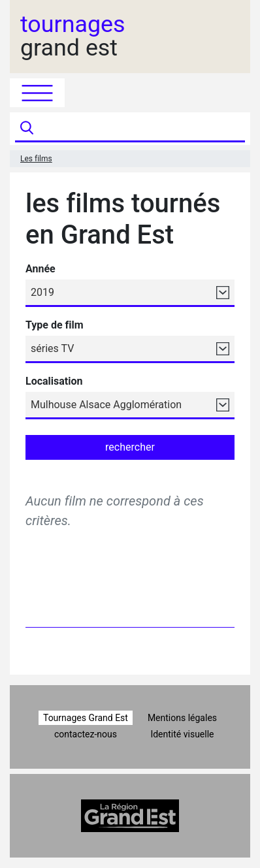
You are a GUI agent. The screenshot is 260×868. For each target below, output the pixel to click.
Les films (36, 159)
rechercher (130, 447)
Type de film (55, 325)
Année (41, 269)
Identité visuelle (182, 734)
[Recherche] (141, 129)
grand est (73, 37)
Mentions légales (182, 718)
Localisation (54, 381)
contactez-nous (86, 734)
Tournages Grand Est (86, 718)
